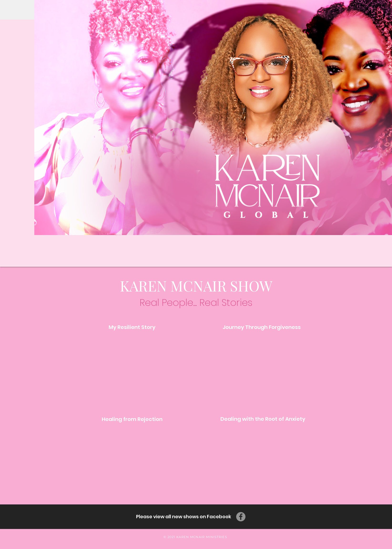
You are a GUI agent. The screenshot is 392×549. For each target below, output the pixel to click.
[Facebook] (241, 517)
